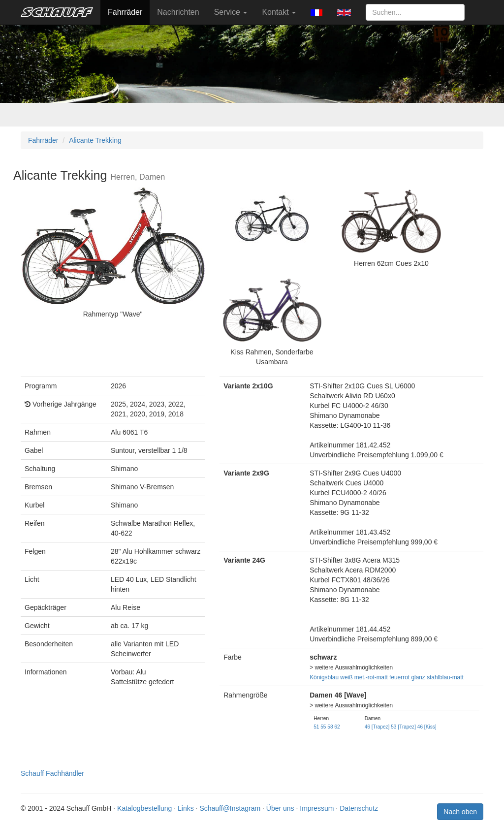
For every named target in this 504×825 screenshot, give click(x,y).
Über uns (280, 808)
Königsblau (324, 677)
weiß (346, 677)
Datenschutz (359, 808)
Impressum (317, 808)
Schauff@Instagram (230, 808)
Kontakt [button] (279, 12)
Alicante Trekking (95, 140)
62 (337, 727)
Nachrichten (178, 12)
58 (330, 727)
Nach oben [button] (460, 812)
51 (316, 727)
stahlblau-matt (445, 677)
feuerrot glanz (407, 677)
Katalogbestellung (144, 808)
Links (186, 808)
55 (323, 727)
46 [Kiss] (427, 727)
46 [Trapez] (377, 727)
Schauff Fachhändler (52, 773)
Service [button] (231, 12)
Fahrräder (125, 12)
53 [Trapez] (403, 727)
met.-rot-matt (371, 677)
